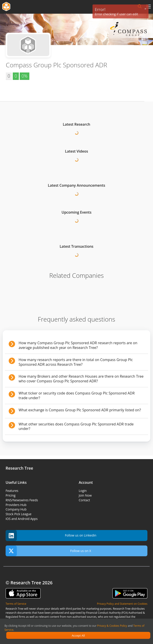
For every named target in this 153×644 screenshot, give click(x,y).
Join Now (85, 495)
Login (83, 491)
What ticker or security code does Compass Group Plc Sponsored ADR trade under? (77, 395)
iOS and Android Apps (22, 519)
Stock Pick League (18, 514)
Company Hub (16, 509)
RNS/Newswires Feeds (22, 500)
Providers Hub (16, 505)
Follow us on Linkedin (51, 536)
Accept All (78, 635)
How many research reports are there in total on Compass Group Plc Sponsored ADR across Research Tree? (76, 362)
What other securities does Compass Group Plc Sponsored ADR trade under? (76, 426)
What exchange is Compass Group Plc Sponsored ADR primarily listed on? (80, 410)
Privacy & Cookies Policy (112, 626)
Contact (84, 500)
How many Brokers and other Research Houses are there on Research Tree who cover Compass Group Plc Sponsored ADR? (81, 379)
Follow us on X (48, 551)
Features (12, 491)
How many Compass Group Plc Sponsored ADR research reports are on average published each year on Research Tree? (78, 345)
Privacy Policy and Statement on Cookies (122, 604)
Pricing (11, 495)
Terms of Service (16, 604)
